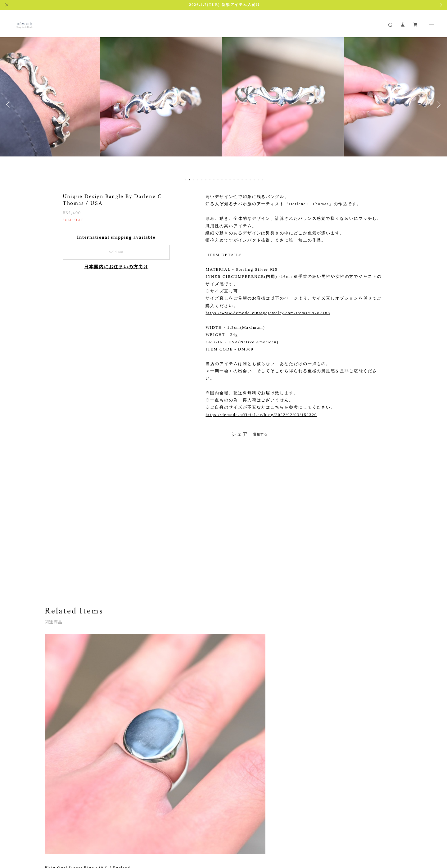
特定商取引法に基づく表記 (116, 831)
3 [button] (194, 180)
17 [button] (250, 180)
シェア (240, 434)
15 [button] (242, 180)
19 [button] (258, 180)
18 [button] (254, 180)
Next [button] (438, 105)
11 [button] (226, 180)
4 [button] (198, 180)
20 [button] (262, 180)
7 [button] (210, 180)
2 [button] (190, 180)
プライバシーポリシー (68, 831)
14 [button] (238, 180)
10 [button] (222, 180)
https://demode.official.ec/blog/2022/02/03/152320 (261, 415)
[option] (84, 105)
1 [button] (186, 180)
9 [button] (218, 180)
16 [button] (246, 180)
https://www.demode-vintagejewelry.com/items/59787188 (268, 313)
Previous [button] (9, 105)
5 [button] (202, 180)
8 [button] (214, 180)
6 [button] (206, 180)
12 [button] (230, 180)
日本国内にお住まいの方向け (116, 267)
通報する (260, 434)
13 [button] (234, 180)
